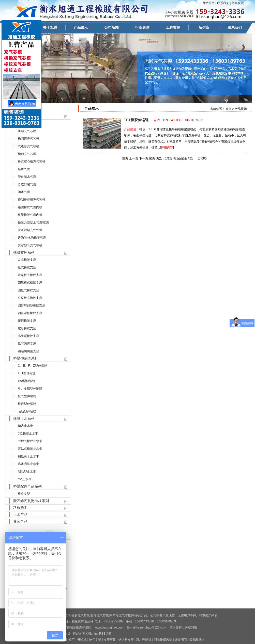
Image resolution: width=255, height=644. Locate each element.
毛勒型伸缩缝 (27, 411)
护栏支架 (95, 640)
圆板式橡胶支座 (28, 290)
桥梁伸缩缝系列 (26, 358)
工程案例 (173, 27)
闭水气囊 (24, 192)
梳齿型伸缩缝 (27, 404)
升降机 (82, 640)
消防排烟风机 (163, 640)
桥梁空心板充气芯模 (32, 162)
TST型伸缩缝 (27, 373)
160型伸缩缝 (26, 381)
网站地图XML (82, 634)
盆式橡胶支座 (27, 260)
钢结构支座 (126, 640)
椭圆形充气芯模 (28, 139)
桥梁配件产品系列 (27, 486)
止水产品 (20, 514)
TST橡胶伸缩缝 (136, 120)
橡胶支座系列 (24, 252)
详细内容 (167, 148)
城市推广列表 (208, 615)
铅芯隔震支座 (27, 344)
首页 (228, 109)
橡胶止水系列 (24, 418)
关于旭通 (50, 27)
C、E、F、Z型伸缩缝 (32, 366)
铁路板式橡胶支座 (30, 275)
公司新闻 (112, 27)
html (95, 634)
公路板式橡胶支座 (30, 298)
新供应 (204, 27)
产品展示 (81, 27)
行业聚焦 (142, 27)
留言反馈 (238, 3)
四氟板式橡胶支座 (30, 283)
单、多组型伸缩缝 (30, 389)
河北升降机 (144, 640)
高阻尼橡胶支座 (28, 336)
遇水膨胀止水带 (28, 464)
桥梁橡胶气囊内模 (30, 215)
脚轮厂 (70, 640)
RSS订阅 (105, 634)
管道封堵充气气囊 (30, 230)
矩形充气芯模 (27, 131)
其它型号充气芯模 (30, 245)
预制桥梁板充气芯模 (32, 200)
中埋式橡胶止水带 (30, 441)
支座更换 (110, 640)
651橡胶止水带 (28, 433)
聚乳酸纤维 (197, 640)
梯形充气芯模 (27, 154)
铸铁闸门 (181, 640)
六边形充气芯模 (28, 146)
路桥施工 (20, 508)
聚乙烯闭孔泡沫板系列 (31, 501)
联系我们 (223, 3)
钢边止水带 (25, 426)
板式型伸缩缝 (27, 396)
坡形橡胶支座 (27, 328)
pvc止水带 (25, 479)
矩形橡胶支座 (27, 321)
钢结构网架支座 (28, 351)
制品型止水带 (27, 472)
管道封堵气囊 (27, 184)
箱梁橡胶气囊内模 (30, 207)
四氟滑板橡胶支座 (30, 313)
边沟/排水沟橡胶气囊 (32, 238)
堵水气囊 (24, 169)
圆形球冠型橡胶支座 (32, 305)
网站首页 (208, 3)
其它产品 (20, 521)
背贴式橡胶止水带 (30, 449)
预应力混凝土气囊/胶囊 (33, 222)
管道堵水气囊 (27, 177)
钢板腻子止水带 (28, 456)
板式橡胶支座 (27, 267)
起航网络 (191, 627)
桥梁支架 (24, 494)
